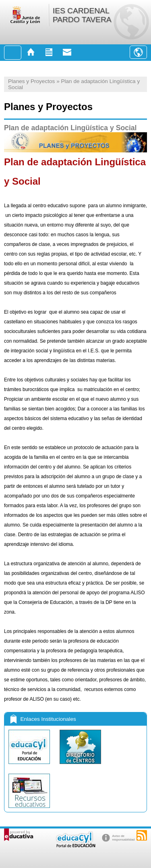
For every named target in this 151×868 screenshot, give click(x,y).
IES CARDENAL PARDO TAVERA (82, 15)
